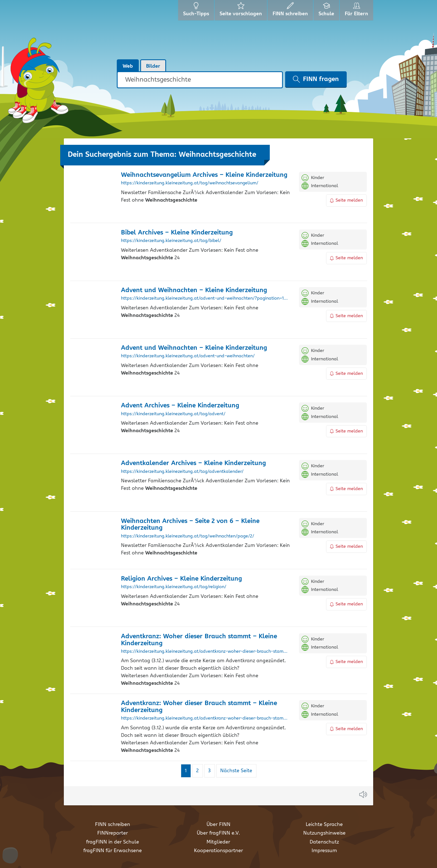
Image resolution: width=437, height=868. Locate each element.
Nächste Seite (236, 771)
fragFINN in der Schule (113, 842)
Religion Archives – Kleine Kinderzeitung (181, 579)
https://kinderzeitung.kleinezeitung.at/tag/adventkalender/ (182, 472)
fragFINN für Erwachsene (113, 851)
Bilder (153, 66)
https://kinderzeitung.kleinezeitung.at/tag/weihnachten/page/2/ (188, 536)
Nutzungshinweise (324, 833)
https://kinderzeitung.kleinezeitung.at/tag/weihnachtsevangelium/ (190, 183)
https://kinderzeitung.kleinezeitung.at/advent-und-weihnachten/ (188, 356)
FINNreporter (113, 833)
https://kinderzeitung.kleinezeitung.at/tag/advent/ (173, 414)
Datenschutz (324, 842)
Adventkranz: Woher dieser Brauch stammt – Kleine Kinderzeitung (199, 640)
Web (128, 66)
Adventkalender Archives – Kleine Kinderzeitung (193, 463)
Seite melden (346, 200)
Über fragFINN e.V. (218, 833)
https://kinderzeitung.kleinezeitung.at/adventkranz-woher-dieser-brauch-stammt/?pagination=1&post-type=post (206, 652)
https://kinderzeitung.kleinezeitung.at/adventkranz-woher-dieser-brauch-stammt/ (206, 718)
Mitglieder (218, 842)
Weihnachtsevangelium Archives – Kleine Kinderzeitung (204, 175)
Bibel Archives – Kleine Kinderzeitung (177, 233)
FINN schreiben (113, 825)
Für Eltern (357, 11)
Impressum (324, 851)
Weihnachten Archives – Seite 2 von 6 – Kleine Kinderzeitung (190, 525)
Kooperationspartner (219, 851)
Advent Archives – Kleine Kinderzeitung (180, 406)
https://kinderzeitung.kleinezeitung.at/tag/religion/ (174, 587)
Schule (327, 11)
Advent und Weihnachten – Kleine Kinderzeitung (194, 290)
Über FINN (219, 825)
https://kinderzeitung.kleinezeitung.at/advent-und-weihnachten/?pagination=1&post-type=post (206, 299)
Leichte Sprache (324, 825)
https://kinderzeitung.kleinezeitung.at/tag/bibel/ (171, 241)
